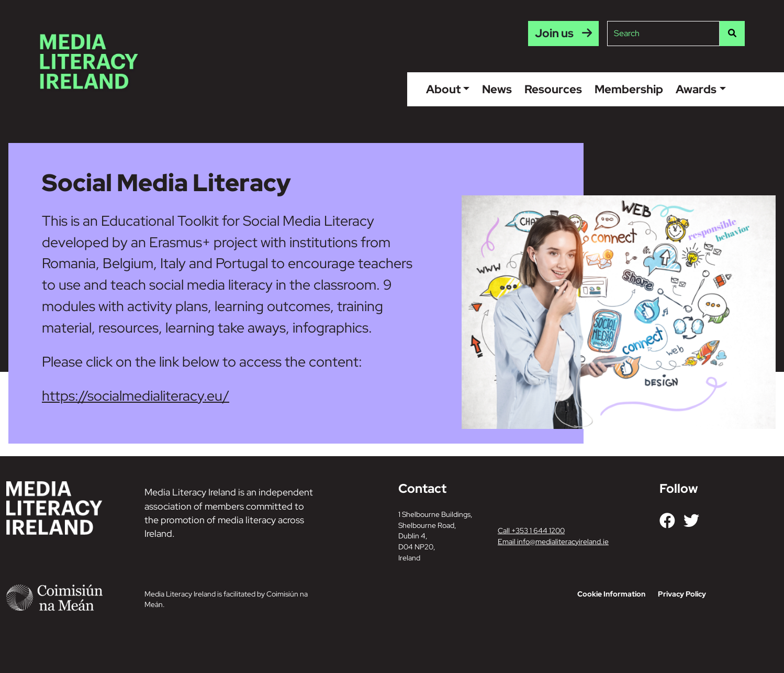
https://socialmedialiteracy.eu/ (136, 395)
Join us (554, 33)
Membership (629, 89)
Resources (553, 89)
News (497, 89)
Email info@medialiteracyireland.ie (553, 542)
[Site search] (663, 34)
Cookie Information (611, 594)
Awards (696, 89)
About (443, 89)
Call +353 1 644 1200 (531, 531)
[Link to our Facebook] (667, 521)
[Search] (732, 34)
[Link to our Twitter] (691, 521)
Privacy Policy (682, 594)
